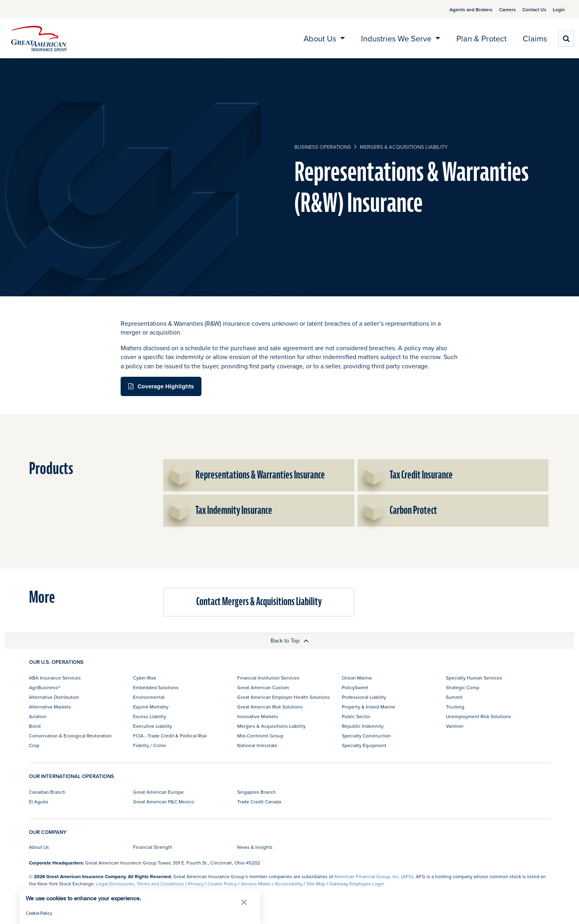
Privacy (196, 884)
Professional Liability (364, 697)
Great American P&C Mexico (164, 802)
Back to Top (290, 641)
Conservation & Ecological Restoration (70, 736)
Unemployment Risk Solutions (478, 716)
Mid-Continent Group (260, 736)
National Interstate (257, 745)
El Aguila (38, 802)
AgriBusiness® (45, 687)
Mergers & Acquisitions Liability (404, 147)
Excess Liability (150, 716)
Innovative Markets (258, 716)
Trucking (455, 707)
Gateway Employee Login (357, 884)
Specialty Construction (366, 736)
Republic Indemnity (363, 726)
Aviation (38, 716)
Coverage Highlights (166, 386)
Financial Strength (153, 847)
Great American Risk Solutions (270, 707)
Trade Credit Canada (259, 802)
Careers (498, 9)
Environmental (149, 697)
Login (556, 9)
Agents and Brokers (461, 9)
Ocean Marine (357, 678)
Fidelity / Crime (150, 745)
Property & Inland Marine (369, 707)
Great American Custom (263, 687)
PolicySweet (355, 687)
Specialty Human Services (474, 678)
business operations (323, 147)
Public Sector (356, 716)
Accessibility (289, 884)
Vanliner (455, 726)
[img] (39, 39)
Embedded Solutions (156, 687)
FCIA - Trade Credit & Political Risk (170, 736)
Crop (34, 745)
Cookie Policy (222, 884)
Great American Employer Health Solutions (284, 697)
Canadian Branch (47, 792)
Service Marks (256, 884)
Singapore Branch (257, 792)
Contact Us (525, 9)
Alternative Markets (50, 707)
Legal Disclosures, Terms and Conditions (140, 884)
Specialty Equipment (364, 745)
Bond (35, 726)
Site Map (316, 884)
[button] (244, 902)
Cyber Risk (145, 678)
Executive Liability (153, 726)
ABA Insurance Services (55, 678)
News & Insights (255, 847)
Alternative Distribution (54, 697)
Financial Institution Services (268, 678)
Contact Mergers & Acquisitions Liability (259, 602)
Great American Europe (158, 792)
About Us (39, 847)
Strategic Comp (463, 687)
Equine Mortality (151, 707)
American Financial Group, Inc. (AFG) (374, 876)
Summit (454, 697)
